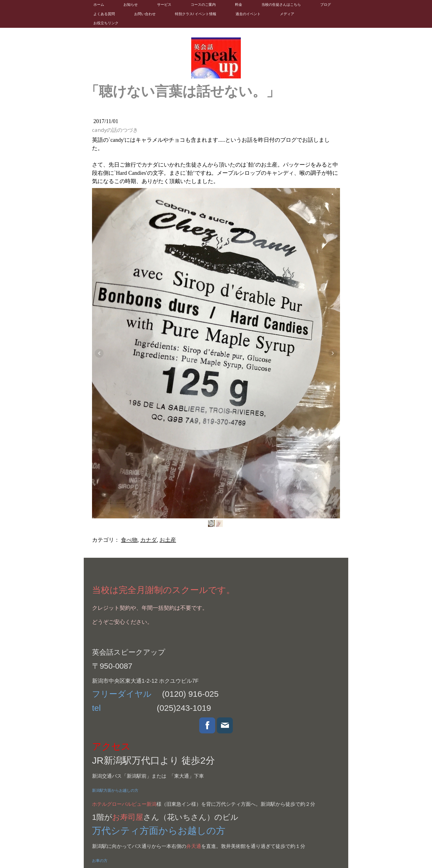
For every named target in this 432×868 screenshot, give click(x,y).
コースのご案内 (203, 5)
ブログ (326, 5)
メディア (287, 14)
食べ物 (129, 540)
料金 (239, 5)
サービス (164, 5)
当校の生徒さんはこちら (281, 5)
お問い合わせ (145, 14)
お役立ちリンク (106, 23)
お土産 (168, 540)
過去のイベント (248, 14)
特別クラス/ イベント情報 (196, 14)
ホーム (99, 5)
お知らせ (131, 5)
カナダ (148, 540)
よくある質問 (104, 14)
